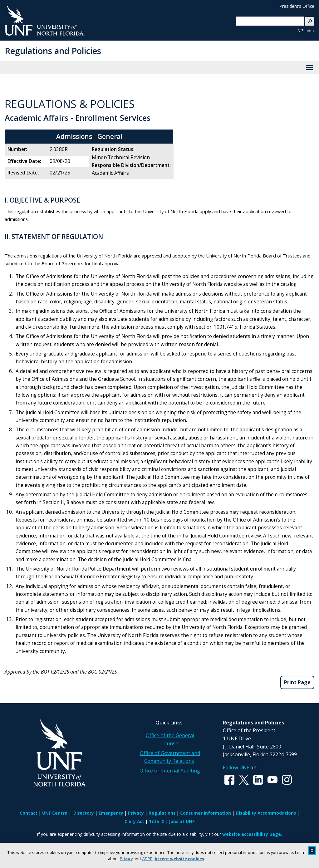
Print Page (297, 682)
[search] (267, 21)
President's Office (297, 6)
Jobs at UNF (182, 821)
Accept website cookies (179, 859)
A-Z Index (306, 31)
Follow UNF (236, 767)
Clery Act (134, 821)
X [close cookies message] (312, 851)
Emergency (111, 813)
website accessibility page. (252, 834)
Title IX (157, 821)
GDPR (147, 859)
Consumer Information (206, 813)
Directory (84, 813)
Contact (29, 813)
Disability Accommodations (266, 813)
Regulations (162, 813)
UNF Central (55, 813)
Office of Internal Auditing (170, 771)
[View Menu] (309, 67)
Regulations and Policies (53, 51)
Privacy (126, 859)
